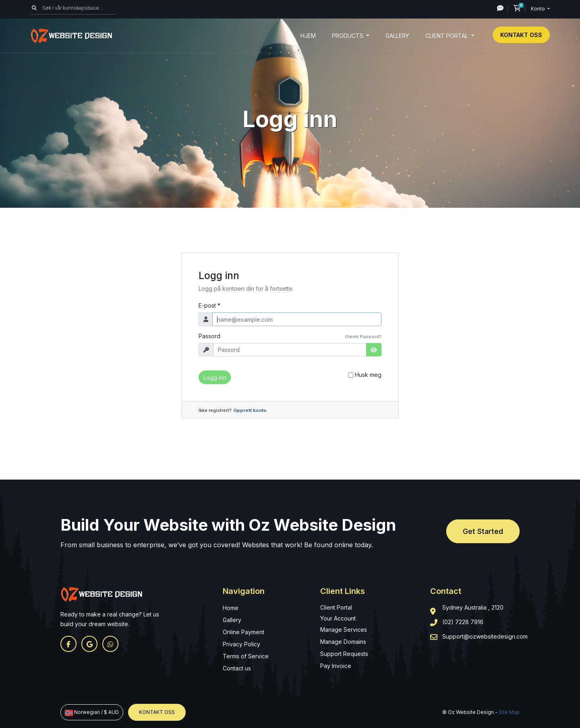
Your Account (338, 618)
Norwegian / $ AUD (92, 712)
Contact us (237, 668)
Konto (539, 9)
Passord (209, 336)
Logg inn (215, 377)
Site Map (509, 712)
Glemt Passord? (363, 337)
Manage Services (344, 630)
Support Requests (344, 654)
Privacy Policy (241, 644)
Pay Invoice (336, 666)
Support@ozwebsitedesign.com (485, 636)
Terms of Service (246, 656)
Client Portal (447, 36)
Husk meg (368, 375)
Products (348, 36)
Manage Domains (343, 642)
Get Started (483, 531)
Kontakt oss (521, 35)
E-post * (209, 305)
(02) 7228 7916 (463, 622)
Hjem (308, 36)
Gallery (397, 36)
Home (231, 608)
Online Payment (243, 632)
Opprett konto (250, 410)
